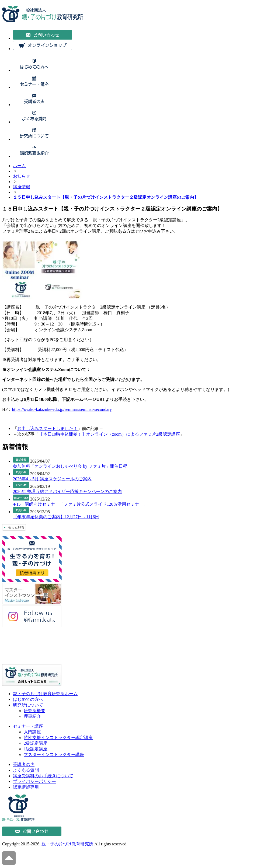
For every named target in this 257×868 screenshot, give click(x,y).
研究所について (28, 705)
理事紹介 (32, 716)
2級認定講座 (36, 743)
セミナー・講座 (28, 726)
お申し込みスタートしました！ (47, 428)
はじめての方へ (28, 699)
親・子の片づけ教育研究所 (67, 844)
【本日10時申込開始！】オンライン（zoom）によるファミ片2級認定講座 (109, 434)
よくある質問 (26, 770)
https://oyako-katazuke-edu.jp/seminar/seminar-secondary (62, 409)
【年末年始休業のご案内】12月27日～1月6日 (56, 517)
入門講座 (32, 732)
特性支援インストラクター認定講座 (58, 738)
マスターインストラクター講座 (54, 755)
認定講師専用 (26, 787)
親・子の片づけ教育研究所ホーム (45, 694)
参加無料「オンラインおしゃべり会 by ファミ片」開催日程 (70, 466)
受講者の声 (24, 764)
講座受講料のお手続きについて (43, 776)
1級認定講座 (36, 749)
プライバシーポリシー (34, 781)
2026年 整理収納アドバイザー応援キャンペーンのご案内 (67, 491)
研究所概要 (34, 711)
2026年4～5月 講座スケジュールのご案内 (52, 479)
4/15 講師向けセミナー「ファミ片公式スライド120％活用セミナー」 (80, 504)
